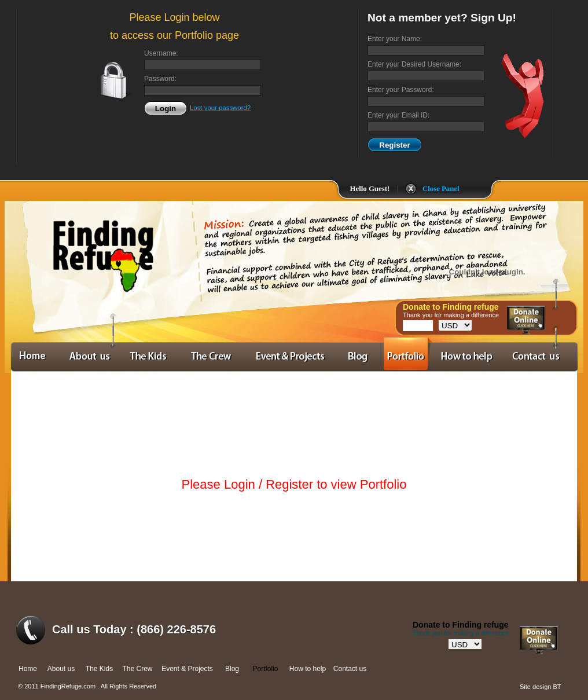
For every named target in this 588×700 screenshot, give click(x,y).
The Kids (99, 669)
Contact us (350, 669)
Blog (232, 669)
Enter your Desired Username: (414, 64)
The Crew (137, 669)
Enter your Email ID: (398, 115)
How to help (308, 669)
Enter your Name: (395, 39)
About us (61, 669)
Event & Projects (187, 669)
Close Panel (441, 189)
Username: (161, 53)
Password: (160, 79)
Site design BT (541, 687)
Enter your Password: (401, 90)
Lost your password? (220, 108)
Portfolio (265, 669)
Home (28, 669)
